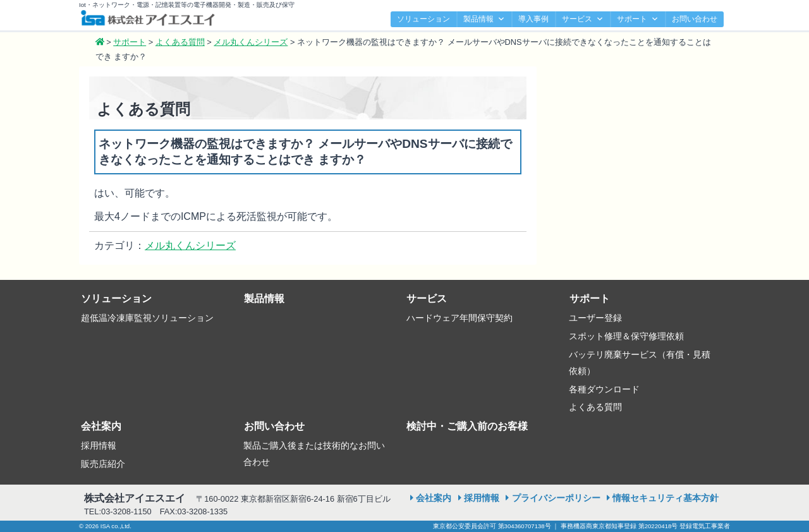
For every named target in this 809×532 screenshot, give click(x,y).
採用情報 (99, 445)
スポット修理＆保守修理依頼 (626, 336)
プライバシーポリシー (556, 498)
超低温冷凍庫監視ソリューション (147, 318)
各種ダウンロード (604, 389)
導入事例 (533, 19)
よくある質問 (595, 407)
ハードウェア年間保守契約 (459, 318)
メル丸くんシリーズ (190, 245)
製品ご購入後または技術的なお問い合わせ (314, 454)
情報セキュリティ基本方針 (666, 498)
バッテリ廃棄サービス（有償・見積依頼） (640, 363)
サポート (638, 19)
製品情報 (484, 19)
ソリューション (423, 19)
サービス (583, 19)
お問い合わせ (695, 19)
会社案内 (101, 426)
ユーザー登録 (595, 318)
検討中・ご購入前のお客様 (467, 426)
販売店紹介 (103, 464)
